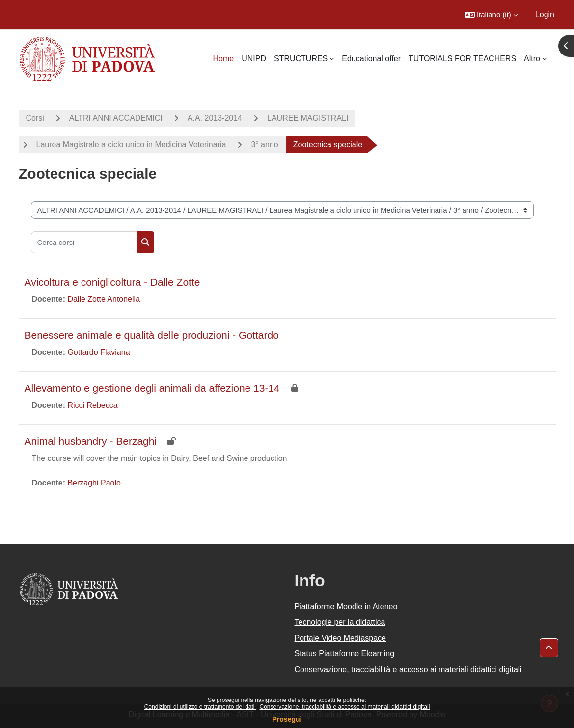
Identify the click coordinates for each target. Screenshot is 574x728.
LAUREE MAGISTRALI (308, 118)
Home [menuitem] (223, 59)
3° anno (264, 145)
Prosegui (287, 719)
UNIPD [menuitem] (254, 59)
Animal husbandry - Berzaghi (91, 441)
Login (545, 14)
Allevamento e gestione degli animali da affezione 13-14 (152, 388)
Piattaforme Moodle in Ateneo (346, 607)
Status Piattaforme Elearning (345, 654)
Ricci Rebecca (92, 405)
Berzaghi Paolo (94, 483)
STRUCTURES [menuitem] (301, 59)
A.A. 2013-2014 (215, 118)
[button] (491, 15)
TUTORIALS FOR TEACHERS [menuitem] (462, 59)
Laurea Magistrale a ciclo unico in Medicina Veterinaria (131, 145)
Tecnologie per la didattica (340, 622)
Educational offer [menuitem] (371, 59)
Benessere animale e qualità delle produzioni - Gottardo (152, 335)
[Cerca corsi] (84, 242)
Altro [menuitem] (532, 59)
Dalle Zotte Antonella (104, 299)
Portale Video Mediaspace (341, 638)
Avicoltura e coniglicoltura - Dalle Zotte (112, 282)
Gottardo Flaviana (98, 352)
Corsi (35, 118)
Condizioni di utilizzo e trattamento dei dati (200, 707)
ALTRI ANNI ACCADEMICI (116, 118)
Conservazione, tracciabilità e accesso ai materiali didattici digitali (344, 707)
